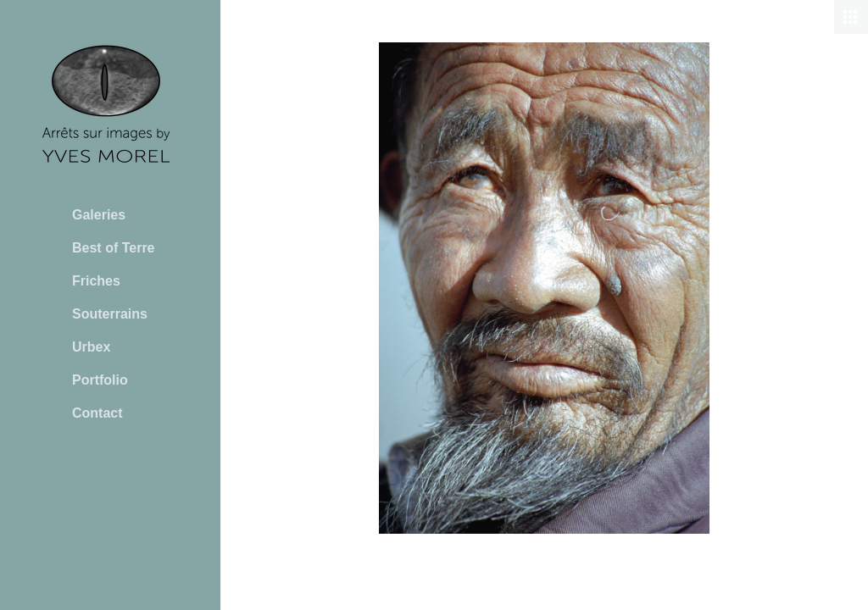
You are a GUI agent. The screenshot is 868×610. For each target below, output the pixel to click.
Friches (96, 281)
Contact (97, 413)
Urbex (91, 347)
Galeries (99, 215)
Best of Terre (114, 248)
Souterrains (110, 314)
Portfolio (100, 380)
